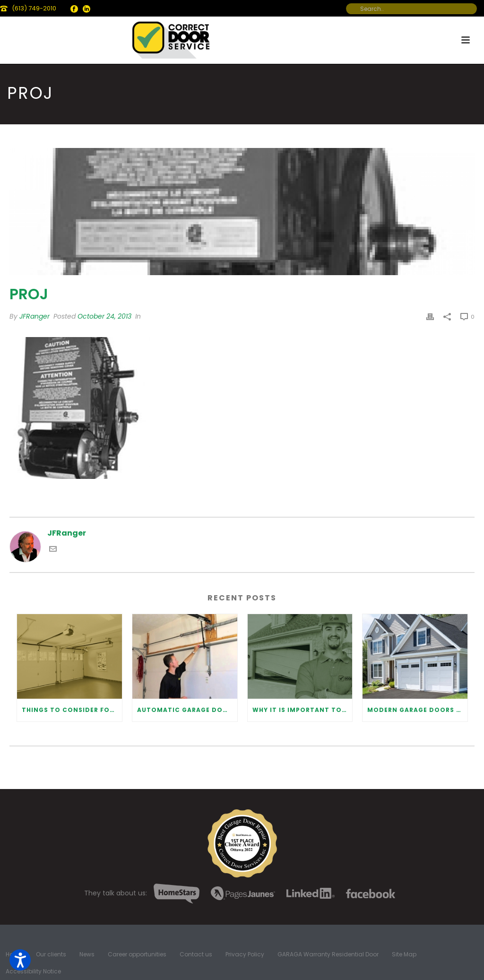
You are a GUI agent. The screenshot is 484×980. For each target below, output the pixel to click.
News (87, 954)
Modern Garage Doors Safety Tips (417, 710)
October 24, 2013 (104, 316)
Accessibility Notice (33, 971)
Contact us (196, 954)
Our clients (51, 954)
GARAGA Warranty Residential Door (328, 954)
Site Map (404, 954)
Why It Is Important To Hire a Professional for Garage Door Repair (302, 710)
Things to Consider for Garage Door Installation (72, 710)
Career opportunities (137, 954)
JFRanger (35, 316)
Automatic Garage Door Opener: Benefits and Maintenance (187, 710)
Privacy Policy (245, 954)
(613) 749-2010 (34, 8)
